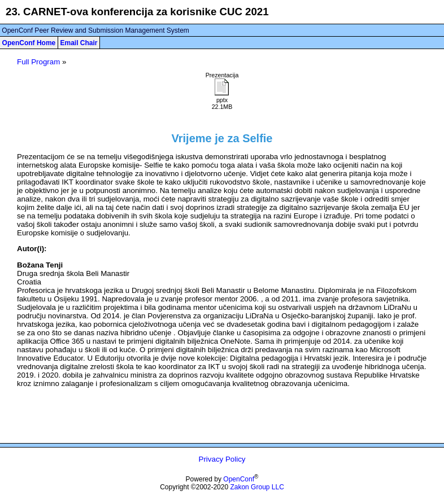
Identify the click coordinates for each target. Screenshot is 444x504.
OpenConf (239, 479)
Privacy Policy (222, 459)
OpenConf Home (29, 43)
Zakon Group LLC (257, 487)
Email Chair (79, 43)
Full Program (38, 62)
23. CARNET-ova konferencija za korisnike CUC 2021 (137, 12)
